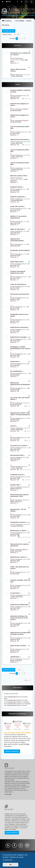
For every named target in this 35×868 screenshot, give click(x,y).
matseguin (26, 403)
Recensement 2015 (17, 455)
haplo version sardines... (19, 646)
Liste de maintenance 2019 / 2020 (20, 164)
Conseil (13, 426)
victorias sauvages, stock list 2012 (20, 581)
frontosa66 (26, 659)
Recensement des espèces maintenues (19, 545)
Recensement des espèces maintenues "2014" (19, 495)
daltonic (25, 209)
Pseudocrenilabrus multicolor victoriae (20, 91)
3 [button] (22, 38)
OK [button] (11, 865)
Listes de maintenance (18, 284)
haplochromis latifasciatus (19, 605)
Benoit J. (25, 549)
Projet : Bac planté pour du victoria (19, 568)
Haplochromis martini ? (18, 557)
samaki (25, 515)
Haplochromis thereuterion (19, 139)
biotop (25, 572)
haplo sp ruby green (17, 229)
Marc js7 (25, 466)
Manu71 (25, 132)
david (24, 320)
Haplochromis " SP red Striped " (18, 510)
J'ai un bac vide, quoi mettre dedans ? (20, 398)
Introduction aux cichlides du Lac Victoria (20, 54)
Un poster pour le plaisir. (19, 446)
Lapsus (25, 354)
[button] (24, 39)
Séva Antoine (27, 595)
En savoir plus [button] (8, 860)
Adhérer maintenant (12, 751)
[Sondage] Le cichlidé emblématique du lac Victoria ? (20, 348)
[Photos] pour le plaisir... (19, 531)
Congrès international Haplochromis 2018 (18, 272)
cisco (24, 189)
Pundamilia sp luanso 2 (18, 522)
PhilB (24, 96)
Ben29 (25, 264)
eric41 (25, 388)
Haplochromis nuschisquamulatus (17, 240)
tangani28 (26, 487)
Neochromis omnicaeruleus (20, 294)
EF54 (24, 649)
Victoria (6, 25)
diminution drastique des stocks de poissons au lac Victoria (19, 618)
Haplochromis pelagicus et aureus (19, 104)
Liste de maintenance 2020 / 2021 (20, 127)
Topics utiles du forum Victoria (18, 70)
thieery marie (27, 142)
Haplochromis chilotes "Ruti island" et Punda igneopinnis (20, 414)
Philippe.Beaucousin (16, 179)
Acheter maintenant (12, 833)
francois (25, 607)
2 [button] (19, 38)
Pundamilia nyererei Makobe (20, 250)
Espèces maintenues (17, 197)
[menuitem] (8, 2)
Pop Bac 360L (15, 485)
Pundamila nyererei (17, 475)
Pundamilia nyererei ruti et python (19, 315)
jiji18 (24, 298)
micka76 (25, 109)
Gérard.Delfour (15, 60)
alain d (25, 418)
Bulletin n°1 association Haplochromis (18, 217)
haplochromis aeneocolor (19, 327)
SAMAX (25, 638)
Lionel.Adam (27, 75)
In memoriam (15, 593)
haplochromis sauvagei (18, 337)
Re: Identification (16, 371)
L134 (24, 222)
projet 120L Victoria (17, 206)
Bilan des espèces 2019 (18, 176)
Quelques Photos (16, 187)
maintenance (15, 361)
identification (15, 657)
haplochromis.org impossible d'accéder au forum (20, 633)
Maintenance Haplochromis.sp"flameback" (20, 384)
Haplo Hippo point (16, 262)
